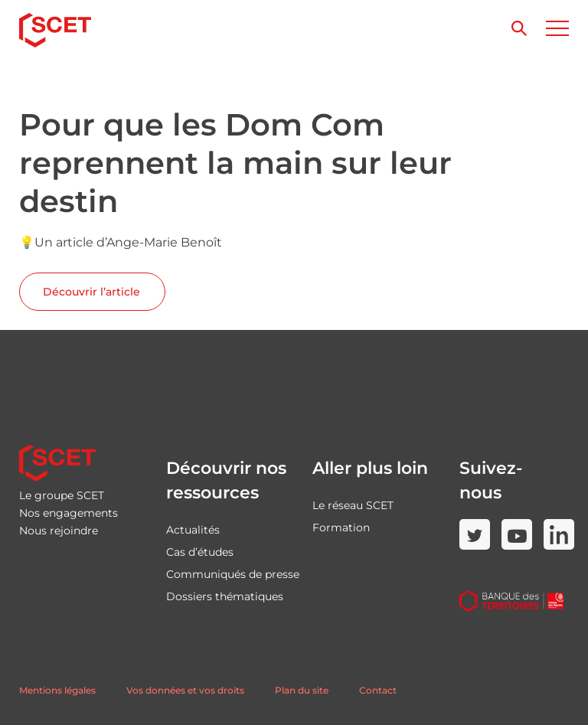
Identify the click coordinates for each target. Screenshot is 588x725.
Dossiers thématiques (225, 596)
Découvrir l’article (91, 292)
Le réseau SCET (353, 505)
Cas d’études (200, 552)
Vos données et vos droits (185, 690)
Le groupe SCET (62, 495)
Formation (341, 527)
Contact (378, 690)
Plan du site (302, 690)
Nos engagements (69, 513)
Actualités (193, 530)
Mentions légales (57, 690)
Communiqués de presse (233, 574)
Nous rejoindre (59, 531)
